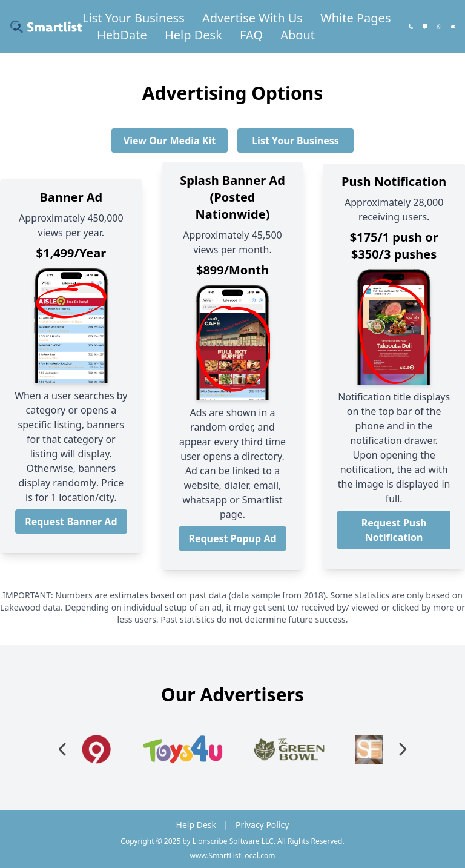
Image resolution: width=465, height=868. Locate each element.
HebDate (122, 35)
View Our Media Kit (170, 141)
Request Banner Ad (71, 522)
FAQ (251, 35)
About (298, 35)
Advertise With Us (252, 18)
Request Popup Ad (232, 538)
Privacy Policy (262, 825)
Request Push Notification (394, 530)
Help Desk (193, 35)
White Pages (355, 18)
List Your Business (134, 18)
